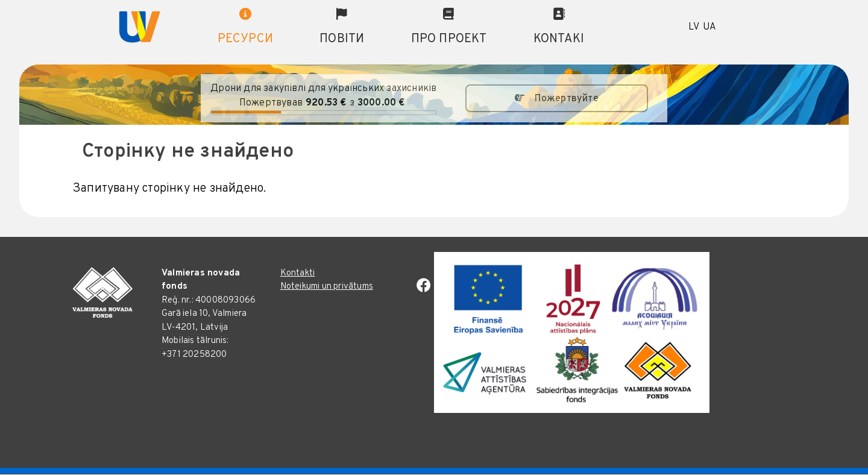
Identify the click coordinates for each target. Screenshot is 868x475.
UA (709, 27)
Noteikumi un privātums (327, 287)
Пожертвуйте (567, 99)
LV (694, 27)
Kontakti (298, 273)
